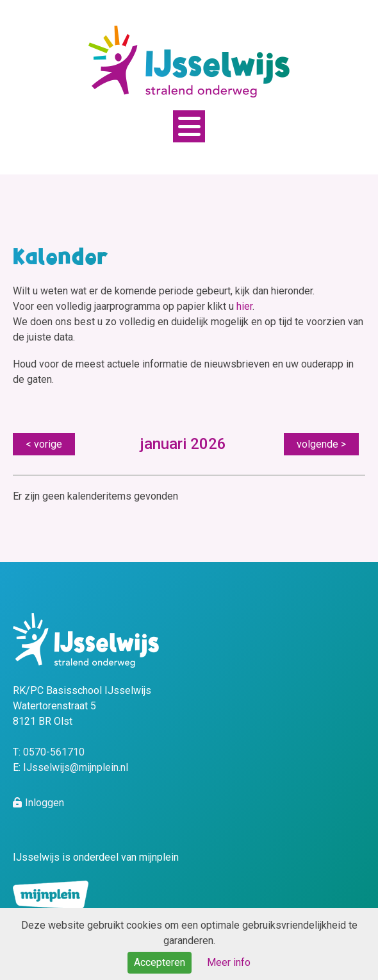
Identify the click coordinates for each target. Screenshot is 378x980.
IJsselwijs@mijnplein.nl (76, 767)
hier (244, 306)
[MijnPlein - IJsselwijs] (189, 61)
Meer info (229, 962)
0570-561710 (54, 752)
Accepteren (160, 962)
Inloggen (45, 803)
